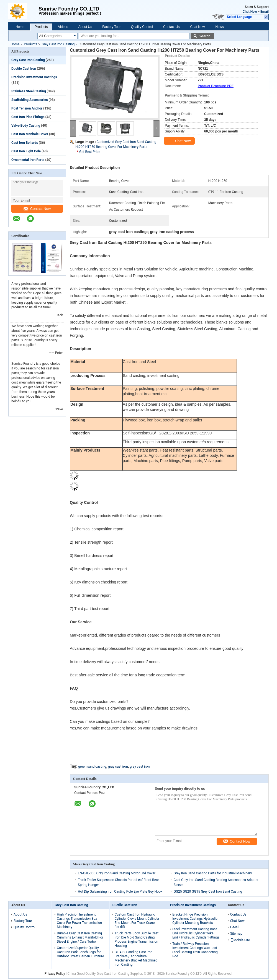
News (219, 27)
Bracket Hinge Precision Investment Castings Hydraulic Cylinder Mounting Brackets (195, 919)
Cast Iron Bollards (25, 143)
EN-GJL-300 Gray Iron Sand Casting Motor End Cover (117, 873)
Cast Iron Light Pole (26, 151)
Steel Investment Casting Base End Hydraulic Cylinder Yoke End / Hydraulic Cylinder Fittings (196, 933)
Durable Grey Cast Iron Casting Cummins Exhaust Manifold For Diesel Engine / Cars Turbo (80, 937)
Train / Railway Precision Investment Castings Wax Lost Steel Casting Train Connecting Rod (195, 950)
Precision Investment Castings (34, 77)
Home (20, 27)
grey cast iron (140, 767)
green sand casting (92, 767)
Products (41, 27)
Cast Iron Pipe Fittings (28, 117)
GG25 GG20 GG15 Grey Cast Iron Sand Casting (208, 892)
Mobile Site (240, 940)
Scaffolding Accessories (30, 100)
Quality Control (142, 27)
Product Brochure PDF (216, 86)
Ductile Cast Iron (24, 69)
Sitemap (236, 934)
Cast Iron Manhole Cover (30, 134)
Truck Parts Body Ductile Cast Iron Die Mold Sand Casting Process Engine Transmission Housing (137, 939)
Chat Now (250, 12)
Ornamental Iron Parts (28, 160)
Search (204, 36)
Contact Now (37, 209)
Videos (63, 27)
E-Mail (235, 927)
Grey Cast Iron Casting (58, 44)
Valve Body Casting (26, 126)
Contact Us (171, 27)
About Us (85, 27)
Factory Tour (111, 27)
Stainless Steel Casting (29, 91)
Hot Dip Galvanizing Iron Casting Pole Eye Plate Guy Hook (120, 892)
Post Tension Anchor (27, 108)
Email (265, 12)
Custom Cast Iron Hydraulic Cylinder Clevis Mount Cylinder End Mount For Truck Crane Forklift (137, 921)
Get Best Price (90, 152)
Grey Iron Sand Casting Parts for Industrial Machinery (213, 873)
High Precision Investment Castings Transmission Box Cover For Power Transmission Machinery (79, 921)
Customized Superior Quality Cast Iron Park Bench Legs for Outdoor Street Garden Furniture (80, 952)
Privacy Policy (55, 974)
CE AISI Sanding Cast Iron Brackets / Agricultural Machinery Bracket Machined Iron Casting (136, 958)
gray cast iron (118, 767)
